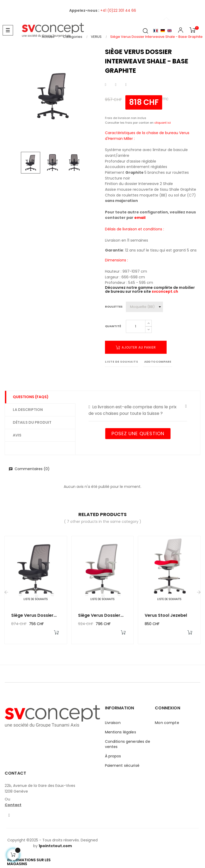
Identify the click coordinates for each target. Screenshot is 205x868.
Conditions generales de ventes (128, 744)
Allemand (163, 31)
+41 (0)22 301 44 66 (118, 10)
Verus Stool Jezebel (166, 615)
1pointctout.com (55, 846)
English (169, 31)
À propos (113, 756)
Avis (17, 435)
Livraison (113, 723)
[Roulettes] (144, 307)
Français (156, 31)
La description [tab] (28, 410)
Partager (106, 85)
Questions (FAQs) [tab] (31, 397)
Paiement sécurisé (122, 765)
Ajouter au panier (136, 347)
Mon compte (167, 723)
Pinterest (126, 85)
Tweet (116, 85)
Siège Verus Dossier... (34, 615)
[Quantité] (136, 326)
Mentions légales (121, 732)
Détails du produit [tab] (32, 422)
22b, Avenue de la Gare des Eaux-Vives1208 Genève (40, 788)
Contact (13, 805)
